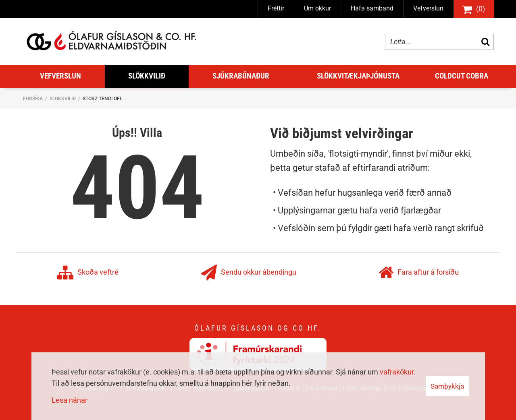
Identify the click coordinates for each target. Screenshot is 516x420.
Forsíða (33, 99)
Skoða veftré (88, 273)
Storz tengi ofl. (103, 99)
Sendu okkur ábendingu (249, 273)
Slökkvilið (63, 99)
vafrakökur (397, 372)
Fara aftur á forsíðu (419, 273)
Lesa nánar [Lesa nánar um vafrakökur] (70, 400)
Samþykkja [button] (447, 386)
